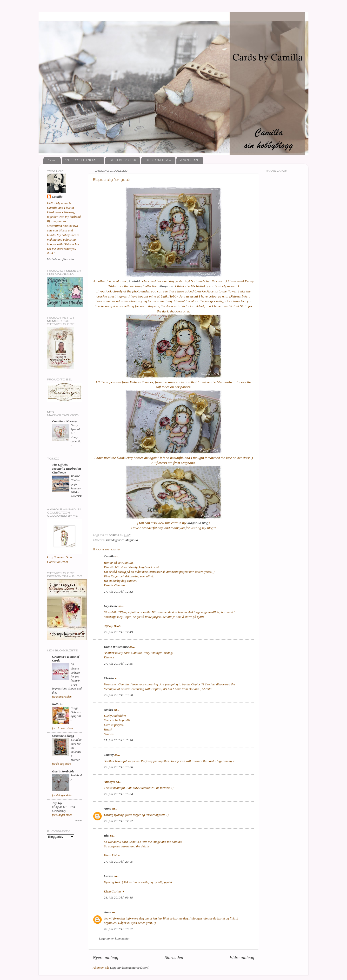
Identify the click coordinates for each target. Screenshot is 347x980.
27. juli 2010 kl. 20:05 (118, 862)
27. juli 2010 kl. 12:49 (118, 632)
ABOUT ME (190, 160)
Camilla (109, 556)
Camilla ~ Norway (64, 421)
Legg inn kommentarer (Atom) (130, 968)
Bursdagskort (115, 540)
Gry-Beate (111, 606)
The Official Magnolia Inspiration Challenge (67, 469)
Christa (109, 678)
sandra (108, 710)
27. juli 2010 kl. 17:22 (118, 821)
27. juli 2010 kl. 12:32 (118, 591)
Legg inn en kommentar (114, 938)
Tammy (109, 755)
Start (52, 160)
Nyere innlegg (106, 957)
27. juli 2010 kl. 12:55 (118, 664)
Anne (107, 808)
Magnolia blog (198, 523)
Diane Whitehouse (116, 647)
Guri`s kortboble (63, 771)
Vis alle (78, 821)
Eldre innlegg (242, 957)
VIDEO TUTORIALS (83, 160)
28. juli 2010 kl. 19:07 (118, 929)
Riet (107, 835)
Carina (109, 876)
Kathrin (57, 704)
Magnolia (166, 286)
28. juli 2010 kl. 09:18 (118, 897)
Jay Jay (57, 803)
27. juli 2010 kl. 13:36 (118, 767)
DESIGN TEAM (158, 160)
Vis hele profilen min (60, 259)
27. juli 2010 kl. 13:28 (118, 740)
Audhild (134, 281)
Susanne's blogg (63, 736)
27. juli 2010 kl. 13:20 (118, 695)
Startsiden (174, 957)
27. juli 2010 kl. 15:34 (118, 794)
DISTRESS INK (123, 160)
